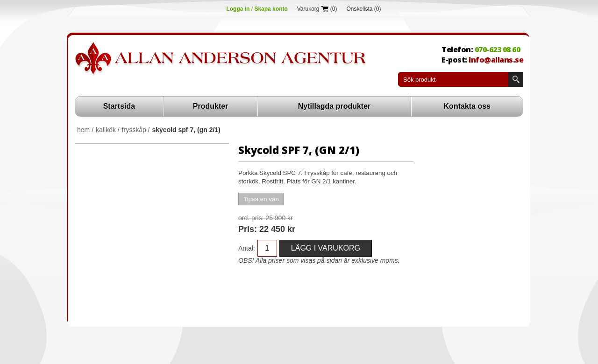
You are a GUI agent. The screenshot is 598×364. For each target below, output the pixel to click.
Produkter (211, 106)
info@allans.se (496, 60)
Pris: (248, 229)
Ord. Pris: (251, 218)
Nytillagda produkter (335, 106)
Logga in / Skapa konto (257, 9)
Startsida (119, 106)
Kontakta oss (467, 106)
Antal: (247, 248)
